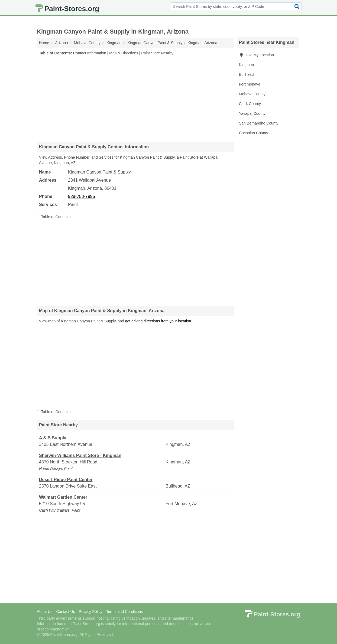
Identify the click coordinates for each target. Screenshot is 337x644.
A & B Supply (53, 438)
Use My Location (256, 55)
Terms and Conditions (124, 612)
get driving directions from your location (158, 321)
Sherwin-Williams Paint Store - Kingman (80, 455)
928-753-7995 (82, 196)
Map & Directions (124, 53)
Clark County (250, 104)
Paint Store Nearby (157, 53)
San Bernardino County (259, 123)
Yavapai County (252, 113)
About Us (45, 612)
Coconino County (253, 133)
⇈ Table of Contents (54, 217)
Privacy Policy (91, 612)
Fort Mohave (250, 84)
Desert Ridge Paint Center (66, 480)
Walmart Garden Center (63, 497)
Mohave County (252, 94)
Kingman (246, 65)
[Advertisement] (135, 99)
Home (44, 43)
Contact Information (90, 53)
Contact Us (65, 612)
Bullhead (246, 74)
